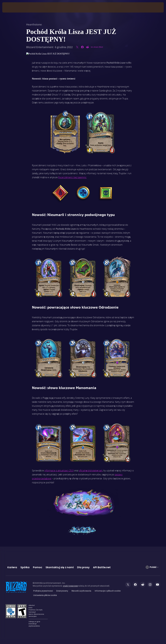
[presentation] (11, 7)
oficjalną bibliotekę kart (91, 471)
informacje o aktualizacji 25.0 (59, 471)
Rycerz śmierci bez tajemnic (72, 177)
